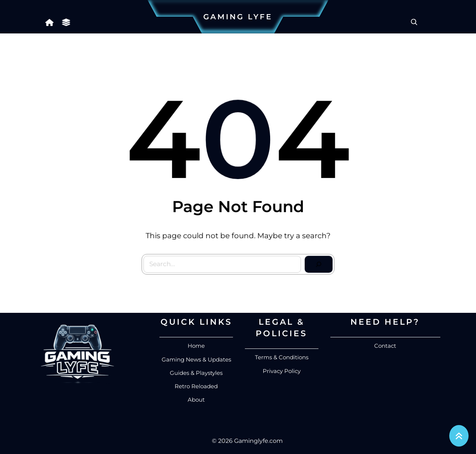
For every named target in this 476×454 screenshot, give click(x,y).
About (196, 400)
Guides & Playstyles (196, 373)
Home (196, 346)
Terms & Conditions (282, 357)
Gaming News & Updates (196, 359)
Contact (385, 346)
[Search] (316, 262)
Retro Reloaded (196, 386)
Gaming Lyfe (238, 17)
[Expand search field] (414, 22)
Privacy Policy (282, 371)
